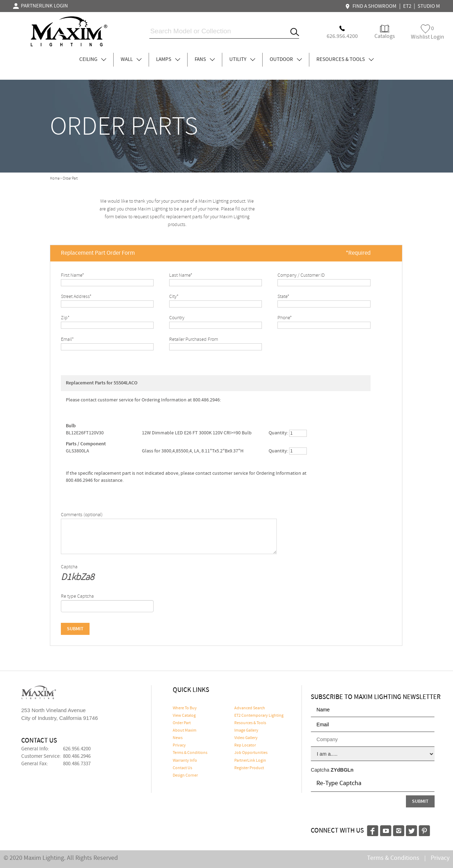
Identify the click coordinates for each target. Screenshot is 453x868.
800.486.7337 (77, 764)
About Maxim (185, 731)
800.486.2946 (77, 756)
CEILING (93, 60)
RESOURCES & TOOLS (345, 60)
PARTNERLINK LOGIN (41, 6)
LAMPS (168, 60)
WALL (131, 60)
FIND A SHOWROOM (372, 6)
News (178, 738)
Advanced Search (250, 708)
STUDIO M (429, 6)
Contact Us (182, 768)
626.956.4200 (77, 749)
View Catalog (184, 716)
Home (55, 179)
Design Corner (185, 776)
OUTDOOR (286, 60)
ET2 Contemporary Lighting (259, 716)
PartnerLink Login (250, 761)
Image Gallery (246, 731)
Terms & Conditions (190, 753)
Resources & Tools (250, 723)
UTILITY (242, 60)
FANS (205, 60)
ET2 (407, 6)
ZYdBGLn (342, 770)
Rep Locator (245, 745)
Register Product (249, 768)
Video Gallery (246, 738)
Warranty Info (185, 761)
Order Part (182, 723)
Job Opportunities (251, 753)
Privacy (179, 745)
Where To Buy (185, 708)
